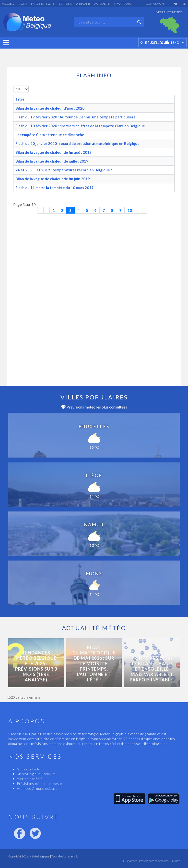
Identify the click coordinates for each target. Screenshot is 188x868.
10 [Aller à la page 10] (130, 210)
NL (184, 4)
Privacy (175, 861)
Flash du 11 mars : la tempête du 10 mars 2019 (54, 188)
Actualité (102, 4)
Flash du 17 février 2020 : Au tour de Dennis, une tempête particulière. (76, 117)
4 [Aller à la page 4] (79, 210)
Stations (65, 4)
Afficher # (13, 86)
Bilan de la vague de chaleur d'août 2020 (50, 108)
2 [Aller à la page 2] (62, 210)
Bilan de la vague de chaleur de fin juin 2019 (53, 179)
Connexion (155, 4)
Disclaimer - (131, 861)
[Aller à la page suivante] (138, 210)
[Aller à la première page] (40, 210)
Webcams (83, 4)
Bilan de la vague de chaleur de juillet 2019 (52, 161)
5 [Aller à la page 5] (87, 210)
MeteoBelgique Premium (36, 774)
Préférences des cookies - (154, 861)
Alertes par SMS (30, 779)
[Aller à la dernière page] (144, 210)
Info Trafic (122, 4)
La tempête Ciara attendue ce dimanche (50, 135)
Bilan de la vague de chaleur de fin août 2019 (53, 152)
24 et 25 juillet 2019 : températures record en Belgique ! (64, 170)
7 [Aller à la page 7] (104, 210)
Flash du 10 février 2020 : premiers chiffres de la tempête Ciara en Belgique (80, 126)
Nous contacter (29, 769)
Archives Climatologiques (37, 788)
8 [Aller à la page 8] (112, 210)
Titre (20, 99)
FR (175, 4)
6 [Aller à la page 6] (95, 210)
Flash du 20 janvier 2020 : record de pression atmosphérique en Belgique (77, 143)
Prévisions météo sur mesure (41, 784)
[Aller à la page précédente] (47, 210)
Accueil (8, 4)
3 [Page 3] (70, 210)
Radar (23, 4)
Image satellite (43, 4)
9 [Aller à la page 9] (120, 210)
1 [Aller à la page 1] (54, 210)
